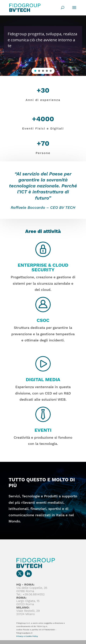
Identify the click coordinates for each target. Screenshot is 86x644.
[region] (43, 46)
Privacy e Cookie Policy (27, 636)
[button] (35, 71)
